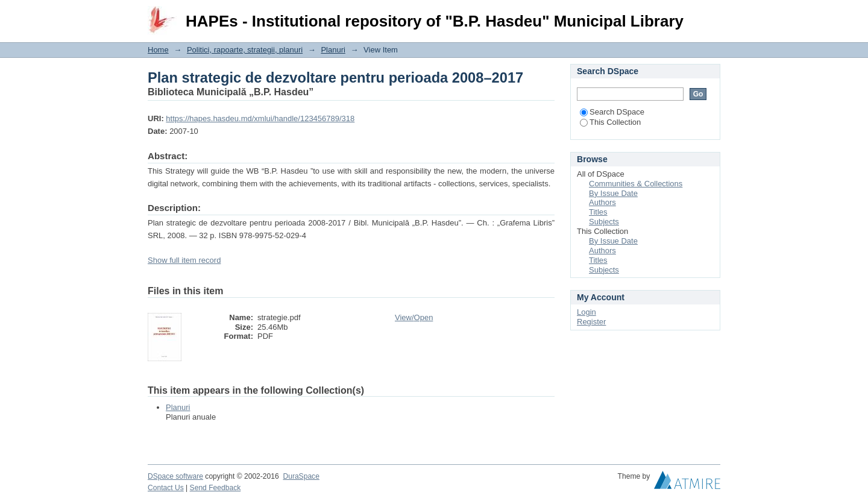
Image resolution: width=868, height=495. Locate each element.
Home (158, 50)
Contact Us (166, 488)
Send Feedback (215, 488)
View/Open (414, 317)
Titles (598, 212)
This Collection (610, 122)
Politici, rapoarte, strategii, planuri (245, 50)
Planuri (333, 50)
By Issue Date (613, 193)
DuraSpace (301, 476)
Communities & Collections (636, 184)
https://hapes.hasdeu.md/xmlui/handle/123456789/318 (260, 118)
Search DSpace (612, 112)
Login (711, 15)
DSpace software (175, 476)
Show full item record (184, 260)
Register (591, 322)
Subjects (604, 222)
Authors (602, 202)
